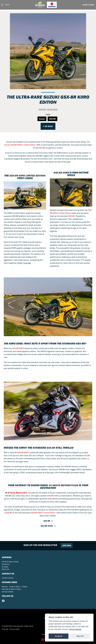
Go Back (48, 126)
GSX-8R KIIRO (62, 172)
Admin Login (5, 629)
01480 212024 (88, 5)
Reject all (80, 636)
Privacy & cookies (15, 629)
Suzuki (42, 119)
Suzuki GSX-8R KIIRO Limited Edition (20, 145)
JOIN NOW (67, 545)
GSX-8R (52, 119)
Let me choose (75, 629)
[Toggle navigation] (5, 5)
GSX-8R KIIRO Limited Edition (26, 177)
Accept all (59, 636)
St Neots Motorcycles (64, 485)
